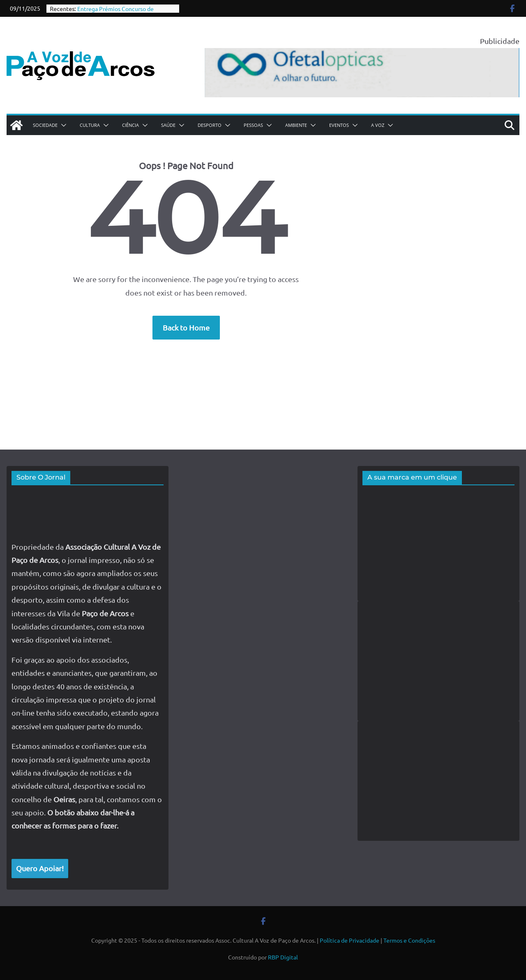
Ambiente (296, 125)
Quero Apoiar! (40, 868)
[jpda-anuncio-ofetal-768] (362, 54)
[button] (62, 125)
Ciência (130, 125)
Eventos (339, 125)
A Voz (378, 125)
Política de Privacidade (350, 940)
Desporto (210, 125)
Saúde (168, 125)
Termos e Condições (409, 940)
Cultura (90, 125)
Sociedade (45, 125)
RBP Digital (283, 957)
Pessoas (253, 125)
